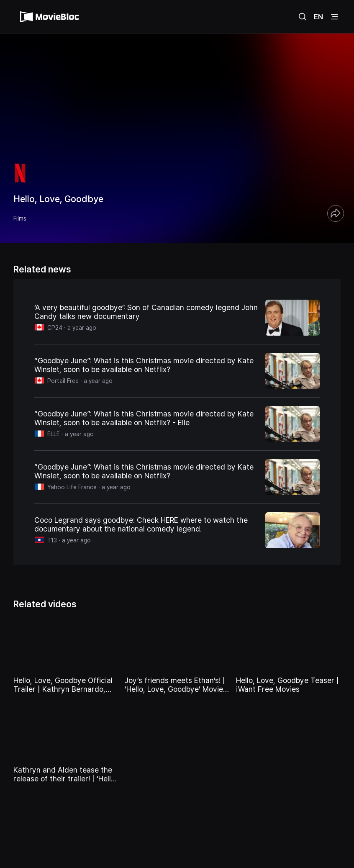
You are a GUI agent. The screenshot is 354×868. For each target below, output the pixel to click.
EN (318, 17)
